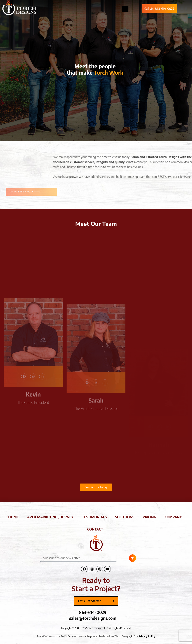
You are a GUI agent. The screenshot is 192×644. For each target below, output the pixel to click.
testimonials (94, 517)
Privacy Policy (147, 636)
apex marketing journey (50, 517)
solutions (125, 517)
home (13, 517)
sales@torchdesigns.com (93, 618)
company (173, 517)
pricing (149, 517)
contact (95, 529)
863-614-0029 (93, 612)
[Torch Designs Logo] (96, 543)
